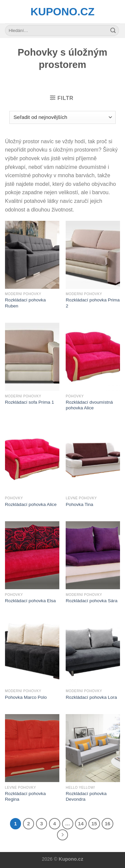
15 (94, 824)
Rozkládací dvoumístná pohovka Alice (89, 405)
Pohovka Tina (79, 504)
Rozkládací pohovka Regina (25, 797)
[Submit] (113, 31)
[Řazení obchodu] (62, 117)
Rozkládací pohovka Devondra (86, 797)
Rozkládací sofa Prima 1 (29, 402)
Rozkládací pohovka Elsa (30, 601)
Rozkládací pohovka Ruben (25, 303)
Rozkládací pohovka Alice (31, 504)
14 (81, 824)
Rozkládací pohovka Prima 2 (93, 303)
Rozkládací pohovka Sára (91, 601)
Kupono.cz (63, 12)
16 (107, 824)
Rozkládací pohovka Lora (91, 697)
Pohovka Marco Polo (26, 697)
